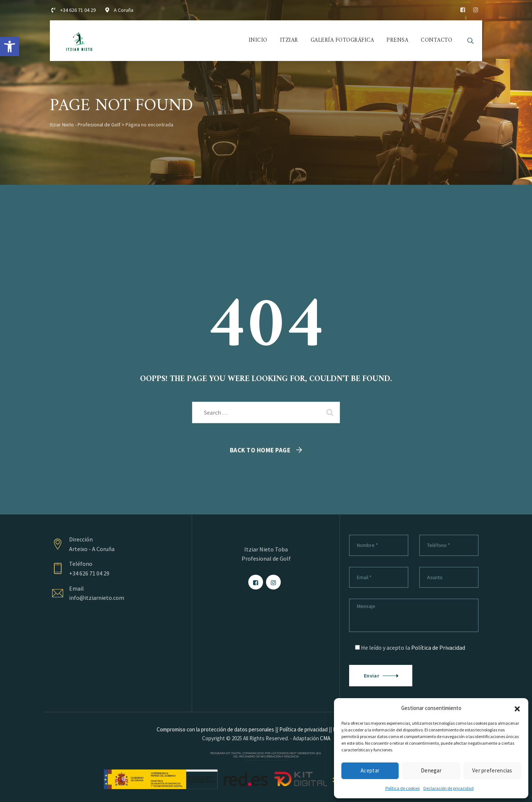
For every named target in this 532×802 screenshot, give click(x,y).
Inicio (258, 40)
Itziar (289, 40)
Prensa (397, 40)
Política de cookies (403, 788)
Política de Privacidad (438, 648)
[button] (10, 47)
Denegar (431, 770)
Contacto (436, 40)
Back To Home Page (260, 450)
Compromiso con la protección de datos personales (215, 729)
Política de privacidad (303, 729)
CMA (325, 738)
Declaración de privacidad (449, 788)
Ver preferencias (492, 770)
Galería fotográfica (342, 40)
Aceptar (370, 770)
